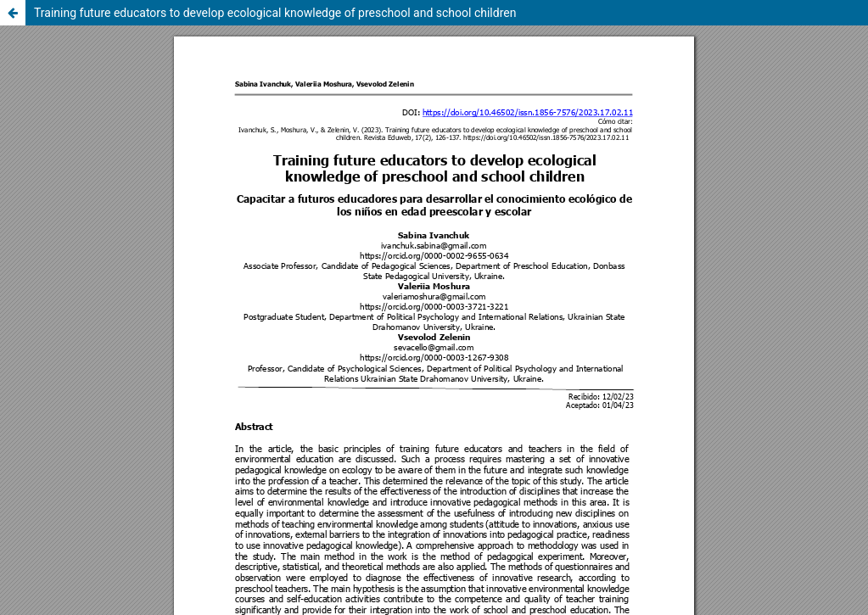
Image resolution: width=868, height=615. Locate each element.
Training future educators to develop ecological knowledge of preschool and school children (275, 13)
